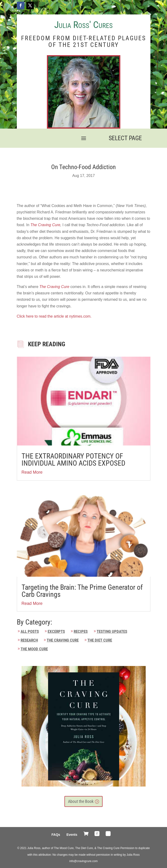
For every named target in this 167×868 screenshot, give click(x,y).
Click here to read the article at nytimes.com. (55, 316)
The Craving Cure (45, 225)
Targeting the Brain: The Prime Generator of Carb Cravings (82, 591)
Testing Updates (112, 631)
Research (29, 640)
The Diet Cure (100, 640)
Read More (32, 472)
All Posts (30, 631)
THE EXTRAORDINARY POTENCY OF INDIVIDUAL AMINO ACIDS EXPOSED (73, 460)
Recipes (81, 631)
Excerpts (56, 631)
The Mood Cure (34, 649)
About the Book (81, 801)
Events (72, 835)
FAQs (56, 835)
